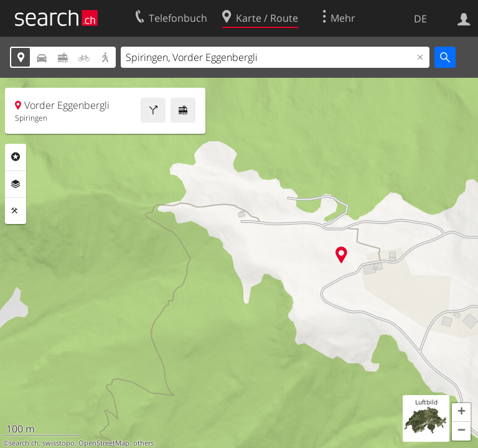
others (143, 443)
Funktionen (16, 211)
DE (420, 19)
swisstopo (59, 443)
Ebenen (16, 184)
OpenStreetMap (104, 443)
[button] (461, 413)
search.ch (24, 443)
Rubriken (16, 157)
